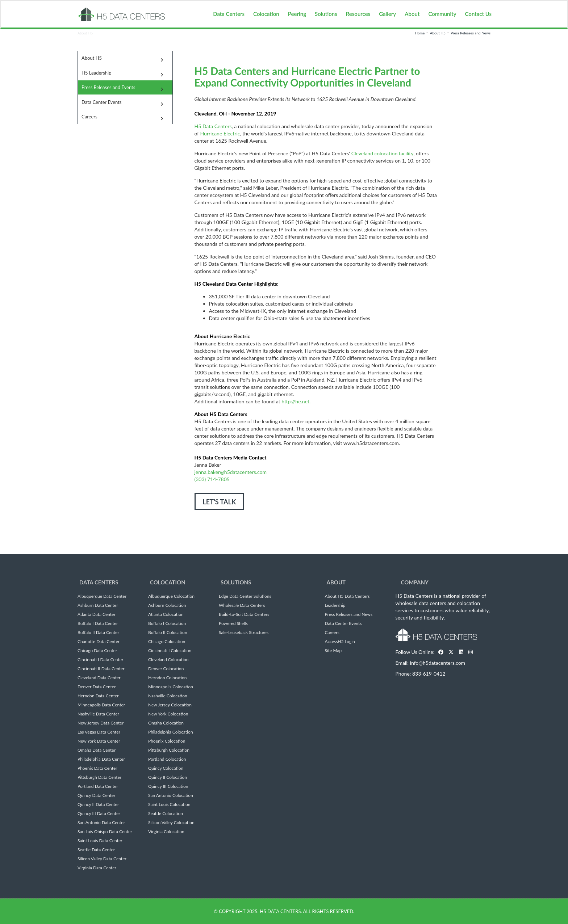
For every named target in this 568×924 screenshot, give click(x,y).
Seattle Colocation (166, 814)
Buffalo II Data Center (98, 633)
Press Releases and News (471, 33)
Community (442, 14)
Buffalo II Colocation (168, 633)
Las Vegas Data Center (99, 732)
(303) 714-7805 (212, 479)
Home (420, 33)
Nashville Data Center (98, 714)
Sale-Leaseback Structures (244, 633)
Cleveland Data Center (99, 678)
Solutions (326, 14)
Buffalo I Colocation (167, 623)
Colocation (266, 14)
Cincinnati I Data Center (100, 660)
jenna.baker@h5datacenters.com (231, 472)
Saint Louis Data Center (100, 841)
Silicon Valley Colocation (171, 823)
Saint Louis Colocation (169, 805)
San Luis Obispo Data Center (105, 832)
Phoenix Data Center (97, 768)
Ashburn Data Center (98, 605)
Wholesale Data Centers (242, 605)
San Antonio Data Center (101, 823)
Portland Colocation (167, 759)
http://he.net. (296, 401)
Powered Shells (233, 623)
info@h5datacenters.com (438, 663)
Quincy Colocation (166, 768)
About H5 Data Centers (347, 596)
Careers (89, 117)
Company (415, 582)
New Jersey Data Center (101, 723)
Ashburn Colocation (167, 605)
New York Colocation (168, 714)
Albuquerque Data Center (102, 596)
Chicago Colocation (167, 642)
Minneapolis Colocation (171, 687)
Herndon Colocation (168, 678)
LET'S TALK (220, 502)
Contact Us (478, 14)
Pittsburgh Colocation (169, 750)
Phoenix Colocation (167, 741)
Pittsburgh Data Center (99, 777)
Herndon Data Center (98, 696)
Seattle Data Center (96, 850)
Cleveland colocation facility (382, 153)
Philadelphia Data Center (101, 759)
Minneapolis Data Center (101, 705)
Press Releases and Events (108, 87)
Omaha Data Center (97, 750)
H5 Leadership (96, 73)
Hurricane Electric (220, 133)
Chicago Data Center (97, 651)
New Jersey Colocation (170, 705)
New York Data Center (99, 741)
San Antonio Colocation (171, 795)
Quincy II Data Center (98, 805)
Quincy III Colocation (168, 786)
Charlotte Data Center (99, 642)
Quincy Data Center (97, 795)
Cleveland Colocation (168, 660)
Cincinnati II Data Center (101, 669)
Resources (358, 14)
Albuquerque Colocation (171, 596)
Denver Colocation (166, 669)
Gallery (387, 14)
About (412, 14)
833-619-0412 (429, 674)
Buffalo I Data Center (98, 623)
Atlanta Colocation (166, 614)
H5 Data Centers (213, 126)
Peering (297, 14)
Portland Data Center (98, 786)
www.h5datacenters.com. (372, 443)
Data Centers (229, 14)
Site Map (333, 651)
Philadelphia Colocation (171, 732)
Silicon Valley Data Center (102, 859)
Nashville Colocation (168, 696)
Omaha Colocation (166, 723)
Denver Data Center (97, 687)
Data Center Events (101, 102)
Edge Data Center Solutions (245, 596)
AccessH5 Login (340, 642)
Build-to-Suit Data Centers (244, 614)
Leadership (335, 605)
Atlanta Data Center (97, 614)
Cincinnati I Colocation (170, 651)
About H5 (438, 33)
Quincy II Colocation (168, 777)
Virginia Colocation (166, 832)
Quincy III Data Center (99, 814)
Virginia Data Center (97, 868)
